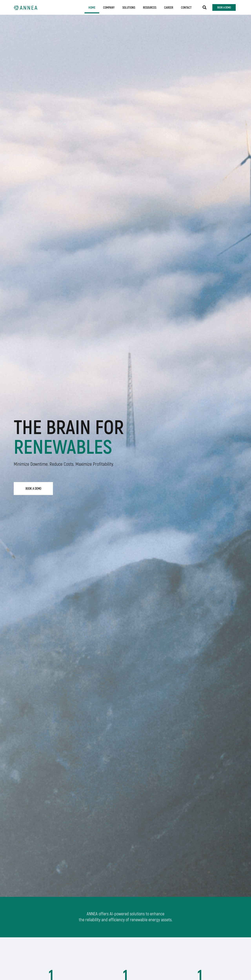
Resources (150, 7)
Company (109, 7)
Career (169, 7)
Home (92, 7)
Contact (186, 7)
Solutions (129, 7)
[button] (205, 7)
